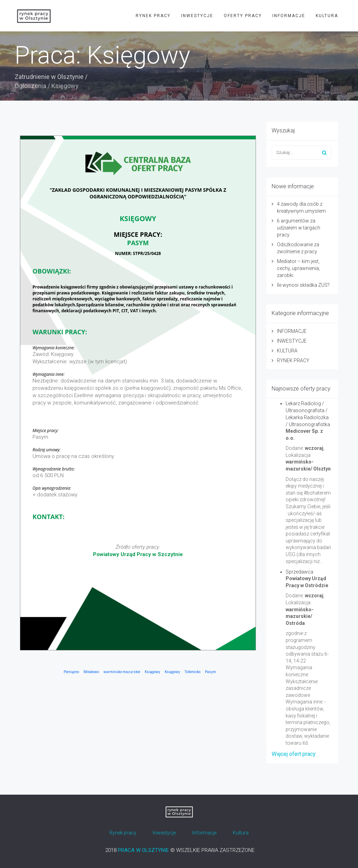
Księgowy (152, 672)
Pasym (210, 672)
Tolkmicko (192, 672)
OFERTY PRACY (243, 16)
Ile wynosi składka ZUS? (303, 285)
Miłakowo (91, 672)
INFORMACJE (289, 16)
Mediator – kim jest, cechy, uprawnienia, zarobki (298, 268)
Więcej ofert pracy (294, 754)
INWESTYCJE (197, 16)
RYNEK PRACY (153, 16)
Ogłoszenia (30, 86)
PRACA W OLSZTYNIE (143, 850)
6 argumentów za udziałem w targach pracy (299, 228)
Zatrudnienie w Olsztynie (49, 77)
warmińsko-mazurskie (122, 672)
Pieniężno (71, 672)
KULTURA (327, 16)
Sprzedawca (299, 572)
